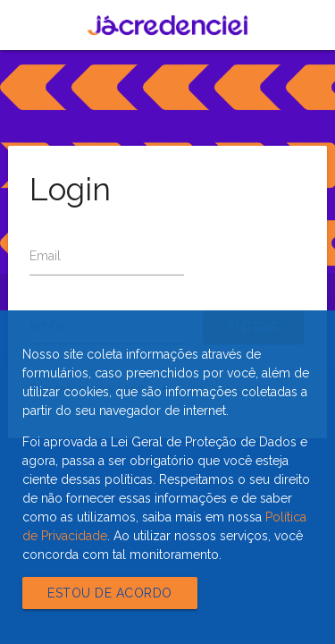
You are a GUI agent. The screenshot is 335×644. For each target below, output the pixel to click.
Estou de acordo (110, 593)
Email (45, 256)
